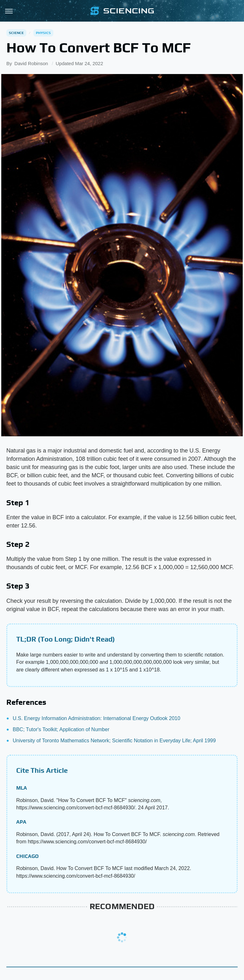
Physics (43, 33)
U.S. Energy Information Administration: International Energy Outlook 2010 (96, 718)
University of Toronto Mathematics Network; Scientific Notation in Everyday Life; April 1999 (114, 741)
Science (16, 33)
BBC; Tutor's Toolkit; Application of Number (61, 729)
